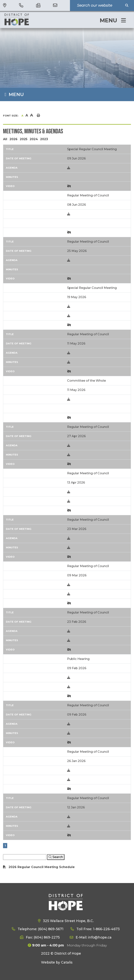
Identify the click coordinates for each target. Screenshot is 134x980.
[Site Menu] (67, 95)
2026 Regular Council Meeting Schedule (42, 867)
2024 (34, 139)
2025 (24, 139)
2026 (13, 139)
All (5, 139)
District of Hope (29, 19)
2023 (44, 139)
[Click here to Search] (56, 857)
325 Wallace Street (68, 921)
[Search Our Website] (99, 5)
